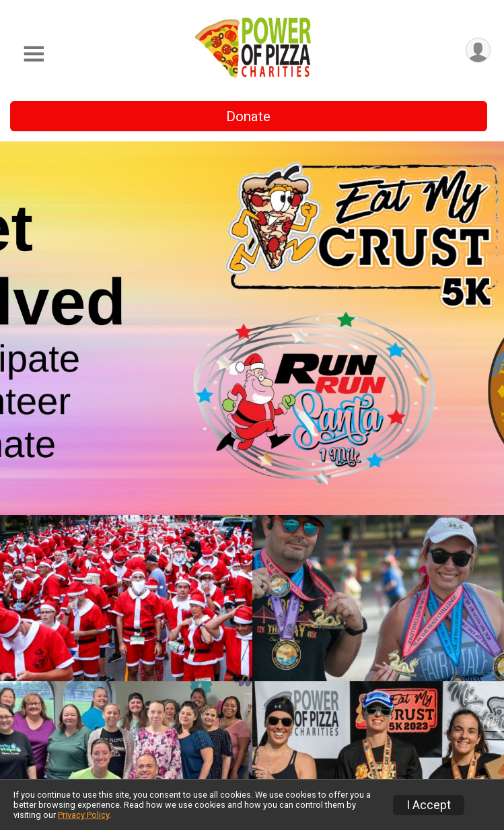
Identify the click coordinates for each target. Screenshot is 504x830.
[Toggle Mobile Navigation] (34, 54)
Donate (248, 116)
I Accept (429, 805)
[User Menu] (478, 50)
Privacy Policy (83, 815)
